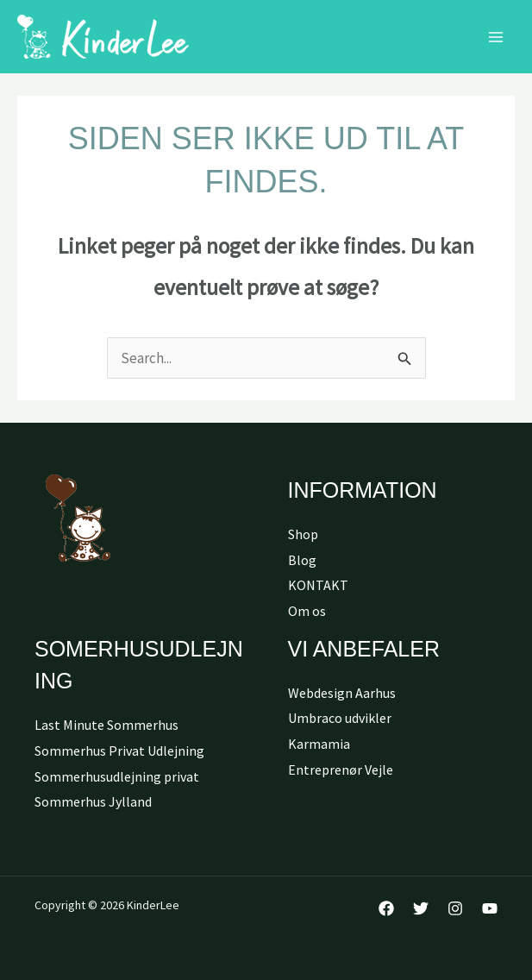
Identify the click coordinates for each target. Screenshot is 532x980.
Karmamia (319, 744)
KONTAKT (318, 585)
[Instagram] (455, 908)
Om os (307, 611)
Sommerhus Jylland (93, 801)
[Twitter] (421, 908)
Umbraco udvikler (340, 718)
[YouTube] (490, 908)
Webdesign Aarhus (342, 693)
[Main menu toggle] (496, 37)
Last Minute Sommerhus (106, 725)
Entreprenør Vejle (341, 770)
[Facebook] (386, 908)
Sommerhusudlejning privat (117, 776)
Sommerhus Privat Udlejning (119, 751)
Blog (302, 560)
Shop (303, 534)
